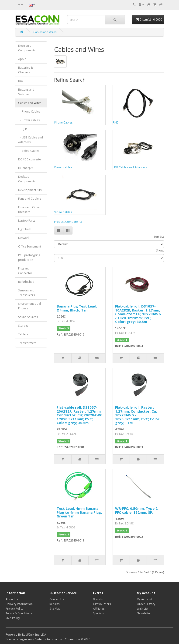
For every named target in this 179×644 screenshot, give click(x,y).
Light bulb (25, 229)
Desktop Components (27, 179)
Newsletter (144, 613)
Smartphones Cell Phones (30, 306)
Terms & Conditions (19, 613)
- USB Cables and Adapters (31, 140)
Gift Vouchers (102, 604)
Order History (146, 604)
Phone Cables (63, 122)
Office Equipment (30, 246)
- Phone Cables (29, 111)
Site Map (55, 609)
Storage (23, 326)
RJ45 (116, 122)
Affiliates (99, 609)
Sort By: (159, 237)
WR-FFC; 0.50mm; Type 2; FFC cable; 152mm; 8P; (137, 510)
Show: (160, 250)
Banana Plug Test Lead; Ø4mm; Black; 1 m (77, 308)
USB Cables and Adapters (130, 167)
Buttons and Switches (26, 92)
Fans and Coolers (30, 199)
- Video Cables (29, 151)
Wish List (143, 609)
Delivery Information (19, 604)
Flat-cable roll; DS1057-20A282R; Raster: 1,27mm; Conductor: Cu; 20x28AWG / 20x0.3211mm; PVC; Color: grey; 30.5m (80, 415)
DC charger (26, 168)
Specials (98, 613)
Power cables (63, 167)
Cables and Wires (45, 32)
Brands (98, 599)
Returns (54, 604)
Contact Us (57, 599)
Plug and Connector (25, 271)
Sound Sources (28, 317)
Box (21, 81)
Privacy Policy (14, 609)
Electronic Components (27, 48)
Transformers (27, 343)
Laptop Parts (27, 221)
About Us (12, 599)
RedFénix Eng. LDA (34, 635)
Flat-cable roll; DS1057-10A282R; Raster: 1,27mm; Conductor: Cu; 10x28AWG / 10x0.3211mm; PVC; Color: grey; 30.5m (138, 314)
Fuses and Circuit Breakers (29, 210)
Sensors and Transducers (26, 293)
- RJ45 (23, 129)
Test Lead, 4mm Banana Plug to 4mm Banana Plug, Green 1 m (79, 512)
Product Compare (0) (68, 222)
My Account (144, 599)
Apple (22, 59)
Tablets (23, 334)
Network (24, 238)
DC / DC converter (30, 159)
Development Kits (30, 190)
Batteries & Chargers (26, 70)
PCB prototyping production (29, 257)
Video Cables (63, 212)
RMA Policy (13, 618)
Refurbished (26, 282)
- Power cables (29, 120)
